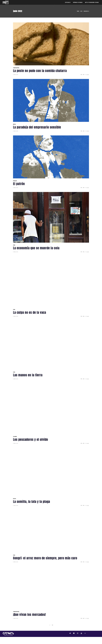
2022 (81, 11)
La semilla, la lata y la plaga (32, 502)
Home (78, 11)
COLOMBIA (15, 437)
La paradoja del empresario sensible (37, 127)
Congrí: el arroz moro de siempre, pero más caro (45, 558)
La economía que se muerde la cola (36, 248)
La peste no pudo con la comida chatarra (40, 71)
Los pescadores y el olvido (31, 439)
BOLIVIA (14, 499)
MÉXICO (14, 124)
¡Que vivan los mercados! (29, 615)
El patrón (19, 184)
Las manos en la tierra (28, 375)
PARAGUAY (15, 181)
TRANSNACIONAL (16, 68)
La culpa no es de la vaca (30, 312)
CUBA (14, 245)
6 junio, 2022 (16, 75)
